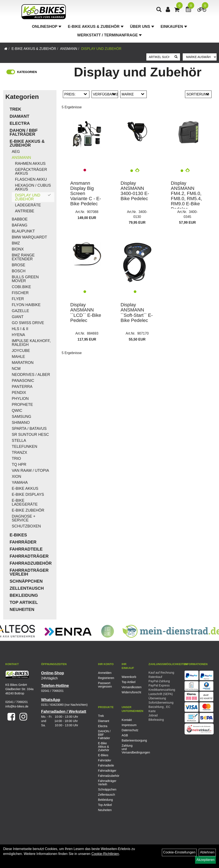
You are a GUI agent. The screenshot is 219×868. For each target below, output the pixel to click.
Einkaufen (174, 27)
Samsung (21, 417)
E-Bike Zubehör (28, 510)
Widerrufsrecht (129, 692)
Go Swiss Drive (28, 323)
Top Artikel (24, 602)
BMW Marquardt (29, 237)
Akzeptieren (205, 860)
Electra (20, 123)
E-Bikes (18, 535)
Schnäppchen (26, 581)
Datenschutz (129, 730)
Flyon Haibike (26, 305)
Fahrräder (23, 542)
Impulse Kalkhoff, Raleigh (31, 343)
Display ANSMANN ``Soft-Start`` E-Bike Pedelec (137, 313)
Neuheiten (22, 609)
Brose (18, 265)
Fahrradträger (29, 556)
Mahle (18, 357)
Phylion (20, 399)
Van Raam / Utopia (30, 470)
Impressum (129, 725)
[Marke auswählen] (200, 57)
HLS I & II (20, 329)
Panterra (22, 387)
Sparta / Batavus (29, 429)
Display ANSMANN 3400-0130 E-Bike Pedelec (135, 191)
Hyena (18, 335)
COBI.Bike (21, 287)
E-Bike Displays (28, 494)
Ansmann (69, 49)
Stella (19, 441)
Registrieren (105, 678)
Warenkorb (129, 677)
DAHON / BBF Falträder (24, 132)
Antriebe (25, 211)
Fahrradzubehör (31, 563)
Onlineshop (47, 27)
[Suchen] (176, 57)
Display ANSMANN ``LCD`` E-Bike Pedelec (86, 313)
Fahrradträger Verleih (29, 572)
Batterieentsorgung (129, 740)
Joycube (21, 351)
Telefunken (24, 447)
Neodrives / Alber (31, 375)
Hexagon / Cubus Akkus (33, 187)
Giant (18, 317)
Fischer (20, 293)
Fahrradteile (26, 549)
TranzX (19, 453)
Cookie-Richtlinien (105, 854)
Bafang (20, 225)
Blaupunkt (23, 231)
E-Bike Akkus (25, 488)
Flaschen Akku (31, 179)
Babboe (20, 219)
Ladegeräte (28, 205)
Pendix (19, 393)
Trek (15, 109)
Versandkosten (129, 687)
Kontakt (127, 720)
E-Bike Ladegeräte (25, 502)
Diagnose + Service (24, 518)
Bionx (18, 249)
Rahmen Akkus (30, 164)
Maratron (23, 363)
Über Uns (142, 27)
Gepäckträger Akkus (31, 171)
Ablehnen (207, 852)
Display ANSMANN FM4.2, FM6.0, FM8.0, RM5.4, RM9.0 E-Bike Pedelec (186, 196)
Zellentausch (27, 588)
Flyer (18, 299)
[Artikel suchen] (159, 57)
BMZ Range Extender (23, 257)
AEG (16, 152)
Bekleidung (24, 595)
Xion (16, 476)
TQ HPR (19, 465)
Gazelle (20, 311)
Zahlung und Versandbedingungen (129, 749)
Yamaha (20, 482)
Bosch (19, 271)
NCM (16, 369)
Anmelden (105, 673)
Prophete (22, 405)
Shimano (21, 423)
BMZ (16, 243)
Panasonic (23, 381)
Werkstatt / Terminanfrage (109, 35)
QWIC (17, 411)
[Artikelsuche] (159, 10)
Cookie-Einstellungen (179, 852)
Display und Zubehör (101, 49)
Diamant (19, 116)
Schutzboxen (26, 526)
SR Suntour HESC (30, 435)
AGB (125, 735)
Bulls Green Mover (25, 279)
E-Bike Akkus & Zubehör (96, 27)
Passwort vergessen (105, 685)
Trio (16, 459)
